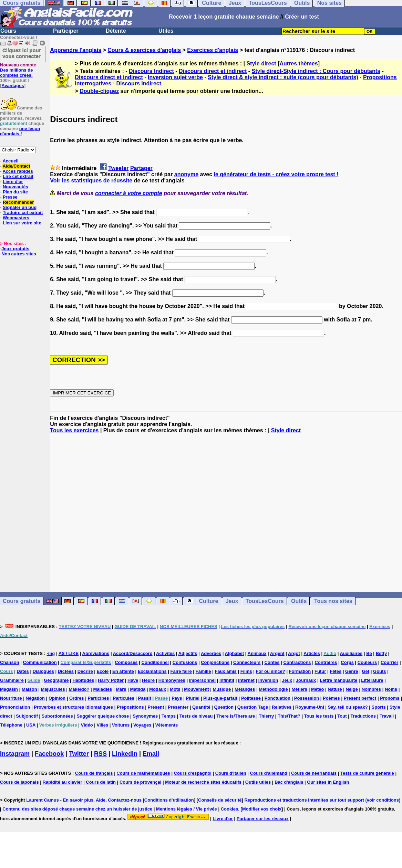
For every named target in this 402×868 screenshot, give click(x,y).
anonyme (186, 174)
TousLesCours (265, 601)
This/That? (289, 716)
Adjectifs (188, 653)
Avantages (13, 86)
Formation (300, 671)
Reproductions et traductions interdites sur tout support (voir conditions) (322, 800)
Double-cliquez (99, 91)
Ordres (77, 698)
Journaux (306, 680)
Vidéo (87, 725)
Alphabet (235, 653)
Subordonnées (57, 716)
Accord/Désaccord (133, 653)
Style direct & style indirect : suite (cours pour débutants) (283, 77)
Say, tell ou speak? (348, 707)
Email (151, 754)
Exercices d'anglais (213, 50)
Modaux (158, 689)
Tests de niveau (196, 716)
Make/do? (79, 689)
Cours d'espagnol (193, 773)
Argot (294, 653)
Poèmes (331, 698)
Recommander (18, 202)
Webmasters (16, 218)
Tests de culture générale (367, 773)
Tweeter (118, 168)
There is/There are (236, 716)
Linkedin (125, 754)
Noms (391, 689)
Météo (318, 689)
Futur (320, 671)
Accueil (10, 161)
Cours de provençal (140, 782)
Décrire (85, 671)
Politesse (251, 698)
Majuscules (53, 689)
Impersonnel (202, 680)
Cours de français (94, 773)
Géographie (56, 680)
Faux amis (226, 671)
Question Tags (253, 707)
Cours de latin (101, 782)
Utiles (166, 31)
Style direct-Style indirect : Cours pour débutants (316, 71)
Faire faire (181, 671)
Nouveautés (16, 187)
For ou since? (271, 671)
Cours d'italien (231, 773)
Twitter (79, 754)
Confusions (185, 662)
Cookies (230, 809)
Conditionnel (155, 662)
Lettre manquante (338, 680)
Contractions (297, 662)
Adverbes (211, 653)
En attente (123, 671)
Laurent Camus (43, 800)
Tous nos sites (333, 601)
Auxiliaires (351, 653)
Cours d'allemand (269, 773)
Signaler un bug (20, 207)
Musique (222, 689)
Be (369, 653)
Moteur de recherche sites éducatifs (203, 782)
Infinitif (227, 680)
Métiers (300, 689)
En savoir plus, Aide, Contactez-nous (102, 800)
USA (31, 725)
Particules (123, 698)
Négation (35, 698)
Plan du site (15, 192)
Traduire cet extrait (23, 213)
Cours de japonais (19, 782)
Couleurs (367, 662)
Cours (8, 31)
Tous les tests (319, 716)
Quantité (201, 707)
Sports (379, 707)
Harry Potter (111, 680)
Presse (10, 197)
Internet (246, 680)
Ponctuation (277, 698)
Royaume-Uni (310, 707)
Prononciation (15, 707)
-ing (51, 653)
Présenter (178, 707)
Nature (335, 689)
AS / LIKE (69, 653)
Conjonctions (215, 662)
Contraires (326, 662)
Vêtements (166, 725)
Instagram (15, 754)
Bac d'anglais (289, 782)
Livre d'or (13, 182)
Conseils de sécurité (220, 800)
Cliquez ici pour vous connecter (22, 53)
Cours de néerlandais (314, 773)
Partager (141, 168)
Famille (203, 671)
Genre (352, 671)
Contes (272, 662)
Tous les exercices (74, 430)
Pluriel (193, 698)
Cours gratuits (22, 601)
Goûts (380, 671)
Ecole (103, 671)
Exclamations (152, 671)
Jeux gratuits (15, 249)
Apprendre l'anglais (76, 50)
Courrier (389, 662)
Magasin (9, 689)
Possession (307, 698)
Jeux (232, 601)
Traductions (363, 716)
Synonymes (145, 716)
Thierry (266, 716)
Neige (352, 689)
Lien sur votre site (22, 223)
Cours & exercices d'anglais (144, 50)
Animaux (257, 653)
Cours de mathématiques (143, 773)
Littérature (372, 680)
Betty (382, 653)
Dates (23, 671)
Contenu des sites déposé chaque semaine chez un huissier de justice (77, 809)
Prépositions (130, 707)
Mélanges (245, 689)
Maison (29, 689)
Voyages (142, 725)
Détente (116, 31)
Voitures (121, 725)
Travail (387, 716)
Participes (98, 698)
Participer (66, 31)
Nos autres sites (19, 254)
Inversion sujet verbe (175, 77)
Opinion (57, 698)
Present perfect (360, 698)
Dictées (66, 671)
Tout (342, 716)
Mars (121, 689)
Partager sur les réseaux (263, 819)
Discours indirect (139, 83)
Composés (126, 662)
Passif (145, 698)
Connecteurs (247, 662)
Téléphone (11, 725)
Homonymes (172, 680)
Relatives (282, 707)
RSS (100, 754)
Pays (177, 698)
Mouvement (196, 689)
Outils (299, 601)
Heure (148, 680)
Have (133, 680)
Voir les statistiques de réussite (91, 181)
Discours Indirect (151, 71)
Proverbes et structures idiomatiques (73, 707)
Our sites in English (328, 782)
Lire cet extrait (18, 176)
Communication (40, 662)
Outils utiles (258, 782)
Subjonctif (27, 716)
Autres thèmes (298, 63)
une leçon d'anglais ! (20, 131)
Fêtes (336, 671)
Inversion (268, 680)
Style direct (261, 63)
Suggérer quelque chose (103, 716)
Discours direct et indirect (213, 71)
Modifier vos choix (262, 809)
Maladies (102, 689)
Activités (165, 653)
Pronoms (390, 698)
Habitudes (83, 680)
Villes (103, 725)
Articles (312, 653)
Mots (175, 689)
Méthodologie (273, 689)
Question (224, 707)
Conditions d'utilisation (169, 800)
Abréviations (96, 653)
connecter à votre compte (129, 193)
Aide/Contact (16, 166)
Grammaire (12, 680)
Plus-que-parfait (220, 698)
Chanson (10, 662)
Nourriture (11, 698)
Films (246, 671)
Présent (156, 707)
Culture (208, 601)
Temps (169, 716)
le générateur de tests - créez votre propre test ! (276, 174)
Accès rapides (18, 171)
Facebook (49, 754)
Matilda (138, 689)
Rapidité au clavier (63, 782)
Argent (277, 653)
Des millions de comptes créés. (18, 70)
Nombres (371, 689)
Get (365, 671)
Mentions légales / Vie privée (187, 809)
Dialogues (43, 671)
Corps (347, 662)
